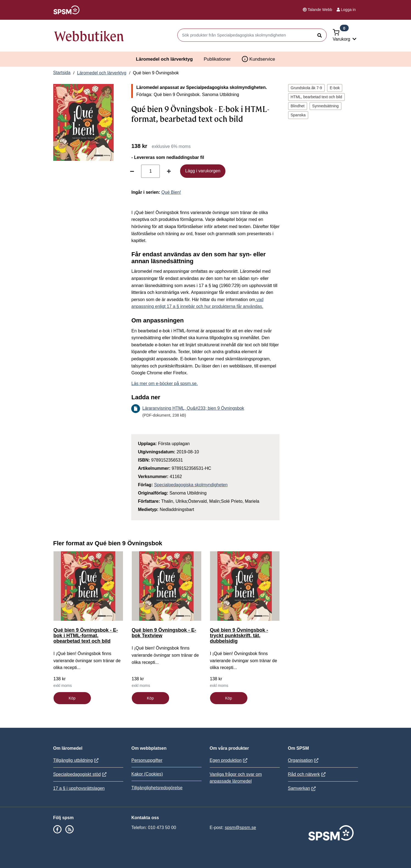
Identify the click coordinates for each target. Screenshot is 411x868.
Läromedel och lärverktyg (164, 59)
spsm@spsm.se (241, 828)
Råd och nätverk (308, 774)
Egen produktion (229, 760)
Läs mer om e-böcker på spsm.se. (164, 384)
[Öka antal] (169, 171)
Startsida (62, 73)
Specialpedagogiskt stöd (81, 774)
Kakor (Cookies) (147, 774)
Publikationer (217, 59)
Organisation (304, 760)
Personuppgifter (147, 760)
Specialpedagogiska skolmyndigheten (191, 485)
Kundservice (258, 59)
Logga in (346, 10)
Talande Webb (318, 10)
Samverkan (303, 788)
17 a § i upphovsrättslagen (79, 788)
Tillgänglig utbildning (77, 760)
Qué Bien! (171, 192)
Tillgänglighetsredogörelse (157, 788)
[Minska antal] (132, 171)
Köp (72, 698)
